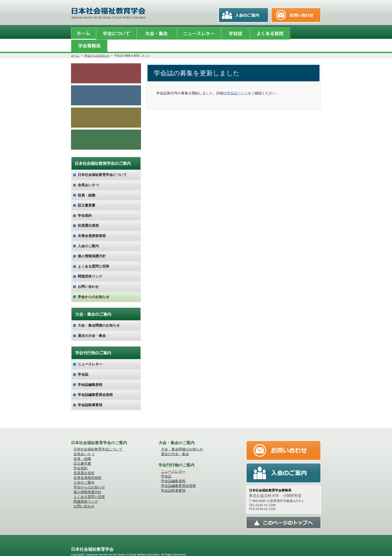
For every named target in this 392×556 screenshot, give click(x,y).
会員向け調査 (106, 128)
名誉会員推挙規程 (92, 225)
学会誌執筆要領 (90, 394)
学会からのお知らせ (97, 43)
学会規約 (85, 204)
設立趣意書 (86, 194)
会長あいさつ (88, 174)
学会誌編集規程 (90, 373)
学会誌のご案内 (106, 83)
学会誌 (83, 363)
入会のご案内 (106, 106)
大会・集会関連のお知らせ (99, 314)
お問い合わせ (88, 275)
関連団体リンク (90, 265)
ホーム (75, 43)
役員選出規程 (88, 214)
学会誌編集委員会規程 (95, 384)
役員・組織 (86, 184)
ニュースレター (90, 353)
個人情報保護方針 (92, 245)
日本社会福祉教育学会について (102, 164)
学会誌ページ (237, 80)
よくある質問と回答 (93, 255)
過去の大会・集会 (92, 324)
